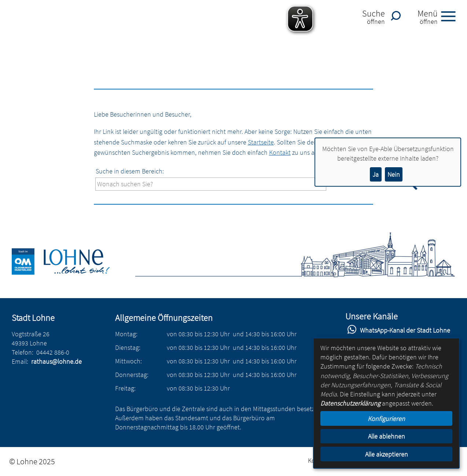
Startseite (261, 142)
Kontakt (280, 152)
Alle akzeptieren (387, 454)
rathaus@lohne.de (56, 361)
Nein (394, 174)
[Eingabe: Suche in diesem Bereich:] (211, 184)
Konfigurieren (386, 419)
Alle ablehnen (387, 436)
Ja (376, 174)
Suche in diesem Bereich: (130, 171)
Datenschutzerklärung (350, 403)
